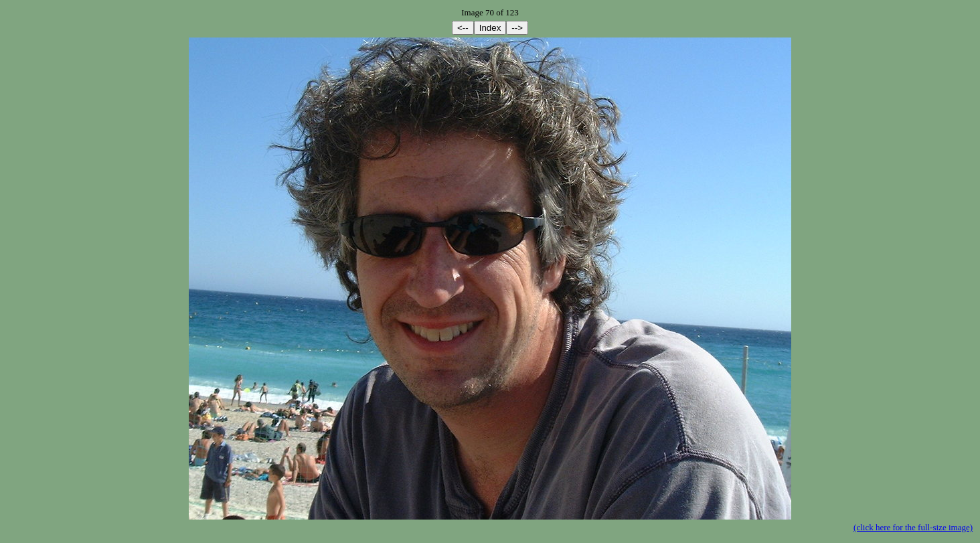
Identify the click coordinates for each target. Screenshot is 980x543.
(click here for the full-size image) (913, 527)
